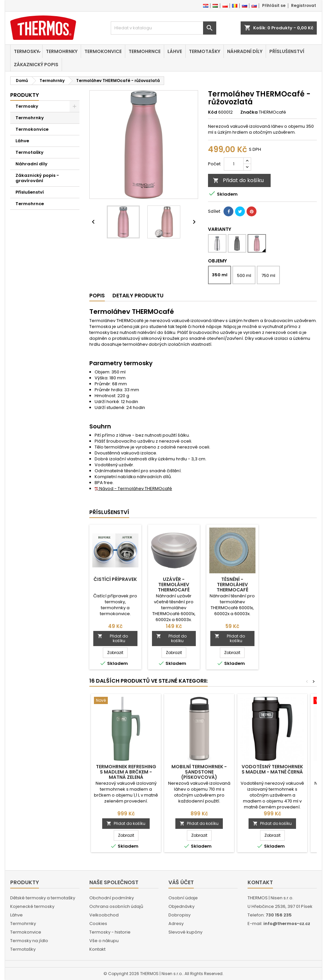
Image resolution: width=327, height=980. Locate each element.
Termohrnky (62, 51)
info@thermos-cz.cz (287, 924)
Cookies (98, 924)
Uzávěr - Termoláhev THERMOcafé (174, 585)
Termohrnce (145, 51)
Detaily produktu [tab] (138, 296)
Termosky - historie (110, 932)
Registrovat (304, 5)
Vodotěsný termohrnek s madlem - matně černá (272, 769)
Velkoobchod (104, 915)
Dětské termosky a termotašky (43, 898)
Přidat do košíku (238, 180)
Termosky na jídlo (29, 941)
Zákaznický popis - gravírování (37, 178)
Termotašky (205, 51)
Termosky (26, 51)
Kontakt (97, 949)
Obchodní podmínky (112, 898)
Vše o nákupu (104, 941)
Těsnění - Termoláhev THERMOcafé (232, 585)
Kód (213, 112)
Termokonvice (103, 51)
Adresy (176, 924)
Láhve (175, 51)
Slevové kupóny (185, 932)
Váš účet (181, 882)
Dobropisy (179, 915)
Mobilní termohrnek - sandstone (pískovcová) (199, 772)
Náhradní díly (245, 51)
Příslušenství (287, 51)
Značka (249, 112)
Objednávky (181, 906)
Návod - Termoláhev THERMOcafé (133, 489)
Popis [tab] (97, 296)
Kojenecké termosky (32, 906)
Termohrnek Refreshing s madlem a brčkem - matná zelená (126, 772)
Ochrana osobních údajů (116, 906)
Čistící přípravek (115, 579)
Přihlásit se (274, 5)
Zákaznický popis (36, 65)
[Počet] (234, 164)
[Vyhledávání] (163, 28)
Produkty (25, 95)
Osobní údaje (183, 898)
